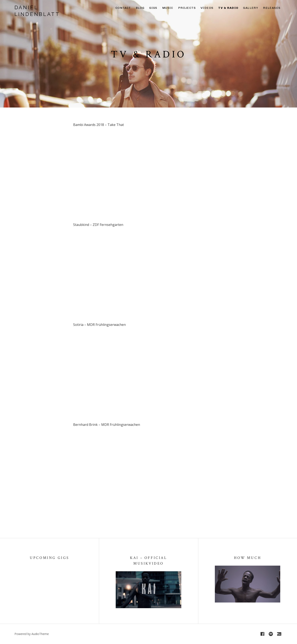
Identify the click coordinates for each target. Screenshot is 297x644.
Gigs (153, 8)
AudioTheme (40, 634)
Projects (187, 8)
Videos (207, 8)
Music (168, 8)
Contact (123, 8)
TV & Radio (228, 8)
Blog (140, 8)
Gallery (251, 8)
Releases (272, 8)
